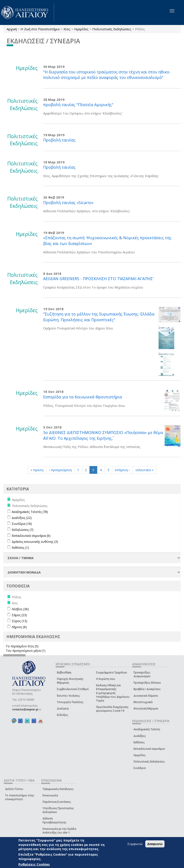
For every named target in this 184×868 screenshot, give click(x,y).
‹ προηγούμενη (60, 470)
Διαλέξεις (140, 736)
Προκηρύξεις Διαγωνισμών (142, 674)
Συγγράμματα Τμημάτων (111, 672)
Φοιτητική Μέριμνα (146, 708)
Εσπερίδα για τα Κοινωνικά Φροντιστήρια (83, 397)
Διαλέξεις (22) (22, 518)
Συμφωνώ (135, 844)
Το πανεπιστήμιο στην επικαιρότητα (19, 797)
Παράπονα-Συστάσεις (57, 802)
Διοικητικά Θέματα (146, 696)
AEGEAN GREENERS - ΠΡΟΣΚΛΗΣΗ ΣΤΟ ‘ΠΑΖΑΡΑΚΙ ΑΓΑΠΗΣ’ (98, 279)
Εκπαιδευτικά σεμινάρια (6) (31, 536)
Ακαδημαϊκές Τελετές (147, 729)
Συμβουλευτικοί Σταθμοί (73, 689)
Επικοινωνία (50, 795)
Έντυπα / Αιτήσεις (68, 696)
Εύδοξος (62, 715)
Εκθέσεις (139, 742)
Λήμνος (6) (19, 627)
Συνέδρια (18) (22, 524)
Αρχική (12, 29)
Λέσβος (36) (20, 609)
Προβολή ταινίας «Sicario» (68, 203)
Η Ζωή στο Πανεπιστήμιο (40, 29)
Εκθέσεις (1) (20, 548)
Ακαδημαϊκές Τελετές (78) (30, 512)
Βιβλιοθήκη (64, 672)
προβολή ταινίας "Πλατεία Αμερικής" (78, 105)
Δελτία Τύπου (14, 789)
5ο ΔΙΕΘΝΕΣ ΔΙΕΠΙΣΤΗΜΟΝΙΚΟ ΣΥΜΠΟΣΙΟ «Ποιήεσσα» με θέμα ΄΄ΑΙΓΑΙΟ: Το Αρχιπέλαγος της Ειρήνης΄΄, (103, 435)
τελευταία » (144, 470)
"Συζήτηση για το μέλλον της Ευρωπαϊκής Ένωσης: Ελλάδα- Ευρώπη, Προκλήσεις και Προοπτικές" (99, 317)
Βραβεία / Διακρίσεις (147, 689)
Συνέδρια (140, 768)
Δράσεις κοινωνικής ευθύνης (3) (35, 542)
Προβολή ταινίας (59, 140)
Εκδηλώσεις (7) (23, 530)
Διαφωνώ (155, 844)
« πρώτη (37, 470)
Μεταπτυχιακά (143, 702)
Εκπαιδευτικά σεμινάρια (149, 749)
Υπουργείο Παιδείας (70, 702)
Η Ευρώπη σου (106, 679)
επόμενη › (122, 470)
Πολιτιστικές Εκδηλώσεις (112, 29)
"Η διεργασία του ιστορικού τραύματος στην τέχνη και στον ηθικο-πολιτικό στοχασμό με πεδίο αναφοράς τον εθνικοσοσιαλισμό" (107, 75)
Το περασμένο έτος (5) (22, 646)
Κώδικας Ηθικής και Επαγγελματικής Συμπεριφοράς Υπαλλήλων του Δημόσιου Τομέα (113, 693)
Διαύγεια (63, 708)
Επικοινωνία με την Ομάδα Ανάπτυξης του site (59, 831)
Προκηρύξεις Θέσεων (147, 683)
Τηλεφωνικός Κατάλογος (58, 789)
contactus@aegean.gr (27, 709)
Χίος (67, 29)
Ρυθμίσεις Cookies (34, 864)
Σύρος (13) (19, 621)
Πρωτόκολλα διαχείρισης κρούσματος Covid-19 (112, 709)
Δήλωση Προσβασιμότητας (54, 820)
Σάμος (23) (19, 615)
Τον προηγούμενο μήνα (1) (26, 651)
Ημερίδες (81, 29)
